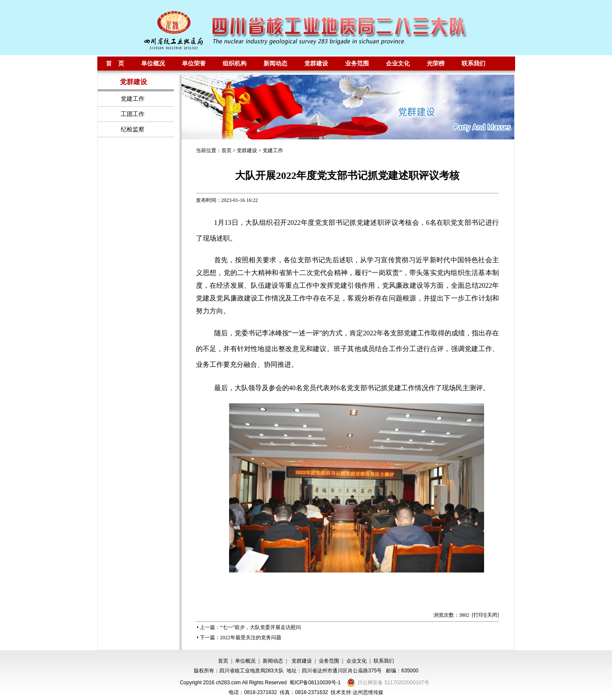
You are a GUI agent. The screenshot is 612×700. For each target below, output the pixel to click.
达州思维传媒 (368, 692)
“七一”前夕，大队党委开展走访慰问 (261, 627)
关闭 (492, 615)
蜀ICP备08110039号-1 (315, 683)
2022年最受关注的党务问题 (251, 638)
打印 (479, 615)
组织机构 (235, 63)
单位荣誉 (194, 63)
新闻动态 (275, 63)
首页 (227, 150)
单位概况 (153, 63)
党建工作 (273, 150)
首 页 (115, 63)
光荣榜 (436, 63)
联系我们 (473, 63)
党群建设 (316, 63)
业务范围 (357, 63)
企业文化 (398, 63)
